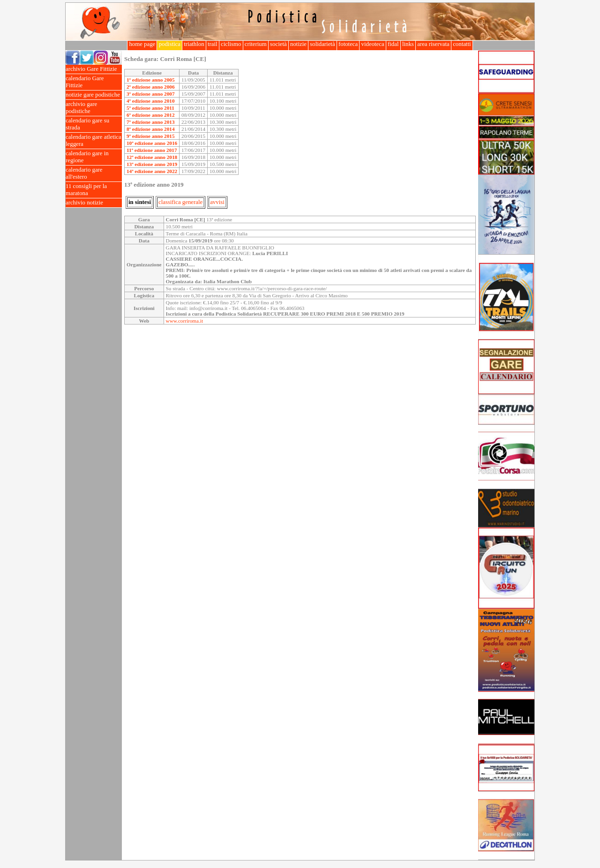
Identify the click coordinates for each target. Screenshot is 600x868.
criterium (256, 44)
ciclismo (231, 44)
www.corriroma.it (184, 321)
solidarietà (322, 44)
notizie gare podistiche (94, 95)
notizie (298, 44)
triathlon (194, 44)
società (278, 44)
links (408, 44)
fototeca (348, 44)
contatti (462, 44)
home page (142, 44)
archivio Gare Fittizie (94, 69)
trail (213, 44)
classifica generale (180, 202)
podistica (169, 44)
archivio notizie (94, 203)
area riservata (433, 44)
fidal (393, 44)
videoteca (372, 44)
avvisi (217, 202)
